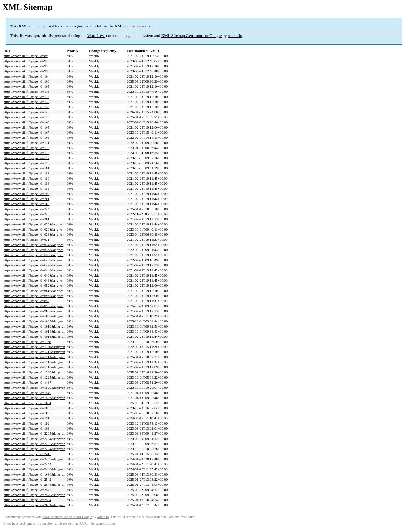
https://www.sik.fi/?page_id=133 (26, 107)
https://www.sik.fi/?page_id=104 (26, 76)
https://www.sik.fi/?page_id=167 (26, 132)
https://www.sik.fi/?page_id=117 (26, 97)
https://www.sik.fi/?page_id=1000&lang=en (34, 316)
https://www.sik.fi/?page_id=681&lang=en (33, 291)
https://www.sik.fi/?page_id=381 (26, 219)
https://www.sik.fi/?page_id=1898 (27, 413)
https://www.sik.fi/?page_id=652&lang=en (33, 285)
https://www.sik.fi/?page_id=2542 (27, 479)
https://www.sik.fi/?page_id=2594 (27, 500)
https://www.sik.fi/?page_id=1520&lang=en (34, 388)
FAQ (83, 524)
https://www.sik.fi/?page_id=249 (26, 214)
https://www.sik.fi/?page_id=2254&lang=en (34, 449)
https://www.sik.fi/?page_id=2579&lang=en (34, 495)
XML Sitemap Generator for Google (191, 36)
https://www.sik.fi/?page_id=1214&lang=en (34, 357)
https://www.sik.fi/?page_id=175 (26, 153)
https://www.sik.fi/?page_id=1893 (27, 408)
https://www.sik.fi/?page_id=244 (26, 209)
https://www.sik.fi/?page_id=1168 (27, 342)
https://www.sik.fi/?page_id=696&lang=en (33, 296)
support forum (105, 524)
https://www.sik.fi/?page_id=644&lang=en (33, 270)
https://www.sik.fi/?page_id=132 (26, 102)
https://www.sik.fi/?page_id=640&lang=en (33, 260)
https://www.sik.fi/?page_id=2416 (27, 454)
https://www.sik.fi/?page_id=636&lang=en (33, 250)
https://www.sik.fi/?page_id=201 (26, 199)
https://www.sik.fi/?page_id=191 (26, 418)
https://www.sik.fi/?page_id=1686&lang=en (34, 474)
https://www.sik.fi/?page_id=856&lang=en (33, 306)
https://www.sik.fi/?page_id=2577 (27, 490)
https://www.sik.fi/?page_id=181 (26, 168)
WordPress (96, 36)
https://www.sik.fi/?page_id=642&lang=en (33, 265)
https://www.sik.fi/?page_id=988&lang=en (33, 311)
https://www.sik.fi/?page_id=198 (26, 194)
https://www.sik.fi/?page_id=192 (26, 423)
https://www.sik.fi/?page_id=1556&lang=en (34, 398)
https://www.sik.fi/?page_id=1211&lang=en (34, 352)
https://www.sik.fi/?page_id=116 (26, 92)
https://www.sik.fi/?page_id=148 (26, 112)
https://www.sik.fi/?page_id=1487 (27, 382)
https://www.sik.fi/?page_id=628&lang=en (33, 234)
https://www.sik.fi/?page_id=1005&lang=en (34, 321)
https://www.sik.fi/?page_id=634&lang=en (33, 245)
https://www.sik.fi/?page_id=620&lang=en (33, 224)
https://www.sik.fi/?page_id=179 (26, 163)
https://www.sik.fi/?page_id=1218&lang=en (34, 367)
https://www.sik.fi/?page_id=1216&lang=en (34, 362)
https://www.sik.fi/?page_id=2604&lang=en (34, 505)
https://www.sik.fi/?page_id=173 (26, 148)
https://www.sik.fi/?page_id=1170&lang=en (34, 347)
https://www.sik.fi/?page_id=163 (26, 122)
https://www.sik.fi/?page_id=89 (26, 56)
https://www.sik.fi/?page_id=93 (26, 66)
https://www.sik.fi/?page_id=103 (26, 428)
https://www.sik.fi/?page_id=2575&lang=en (34, 484)
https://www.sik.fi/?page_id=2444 (27, 464)
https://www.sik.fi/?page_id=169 (26, 137)
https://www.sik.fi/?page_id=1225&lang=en (34, 377)
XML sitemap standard (134, 26)
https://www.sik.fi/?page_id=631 (26, 240)
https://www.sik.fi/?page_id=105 (26, 86)
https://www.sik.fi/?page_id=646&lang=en (33, 275)
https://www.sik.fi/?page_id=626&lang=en (33, 229)
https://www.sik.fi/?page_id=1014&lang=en (34, 331)
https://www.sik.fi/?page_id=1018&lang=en (34, 336)
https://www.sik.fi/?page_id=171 (26, 143)
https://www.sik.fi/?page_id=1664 (27, 403)
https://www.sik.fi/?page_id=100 (26, 81)
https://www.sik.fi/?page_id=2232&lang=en (34, 444)
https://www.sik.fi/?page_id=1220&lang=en (34, 372)
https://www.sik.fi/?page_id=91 (26, 61)
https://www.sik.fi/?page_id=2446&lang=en (34, 469)
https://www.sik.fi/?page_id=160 (26, 204)
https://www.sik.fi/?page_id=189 (26, 188)
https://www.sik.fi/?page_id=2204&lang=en (34, 439)
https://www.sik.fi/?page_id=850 (26, 301)
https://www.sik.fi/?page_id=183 (26, 173)
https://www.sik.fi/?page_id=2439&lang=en (34, 459)
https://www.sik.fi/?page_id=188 (26, 183)
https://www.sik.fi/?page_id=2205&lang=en (34, 433)
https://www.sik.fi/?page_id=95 (26, 71)
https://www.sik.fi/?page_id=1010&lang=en (34, 326)
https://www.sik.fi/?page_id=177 (26, 158)
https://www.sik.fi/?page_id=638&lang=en (33, 255)
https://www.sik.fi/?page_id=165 (26, 127)
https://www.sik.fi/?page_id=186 (26, 178)
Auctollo (235, 36)
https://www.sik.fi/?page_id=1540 (27, 393)
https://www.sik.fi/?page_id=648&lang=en (33, 280)
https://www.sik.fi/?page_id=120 (26, 117)
